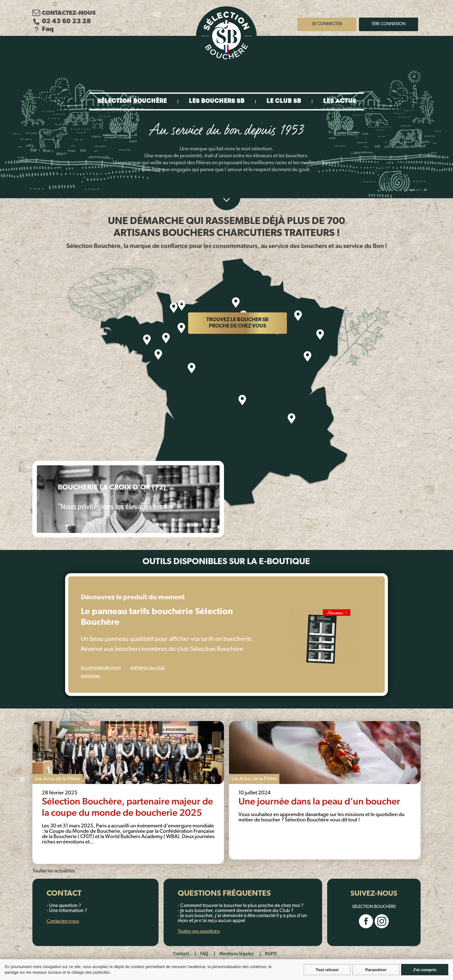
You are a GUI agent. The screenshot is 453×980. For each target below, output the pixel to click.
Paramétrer (376, 970)
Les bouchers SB (217, 101)
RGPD (271, 954)
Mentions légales (237, 954)
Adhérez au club (148, 668)
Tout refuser (327, 970)
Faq (43, 29)
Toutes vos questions (199, 932)
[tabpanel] (128, 792)
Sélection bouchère (132, 101)
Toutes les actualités (54, 871)
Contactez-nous (64, 13)
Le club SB (284, 101)
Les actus (340, 101)
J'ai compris (425, 970)
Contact (181, 954)
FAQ (204, 954)
